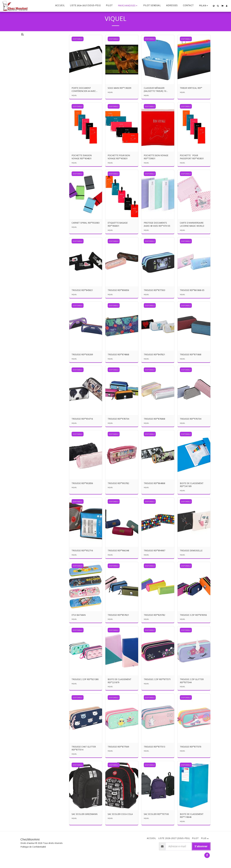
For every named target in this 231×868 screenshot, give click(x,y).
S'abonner (201, 854)
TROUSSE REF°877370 (191, 755)
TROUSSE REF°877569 (118, 755)
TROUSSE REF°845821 (82, 298)
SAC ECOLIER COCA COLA (120, 822)
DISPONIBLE (78, 47)
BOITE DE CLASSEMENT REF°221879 (119, 689)
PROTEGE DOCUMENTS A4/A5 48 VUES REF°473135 (157, 232)
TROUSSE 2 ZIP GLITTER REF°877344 (192, 689)
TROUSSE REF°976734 (191, 427)
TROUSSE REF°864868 (154, 491)
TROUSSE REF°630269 (82, 362)
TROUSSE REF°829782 (154, 623)
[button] (204, 6)
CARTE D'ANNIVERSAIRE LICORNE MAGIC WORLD (192, 232)
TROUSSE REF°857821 (118, 623)
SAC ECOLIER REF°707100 (156, 822)
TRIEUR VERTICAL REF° (191, 96)
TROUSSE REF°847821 (154, 362)
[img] (86, 68)
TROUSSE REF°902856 (82, 491)
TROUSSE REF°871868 (191, 362)
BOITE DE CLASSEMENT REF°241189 (192, 493)
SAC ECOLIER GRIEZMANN (84, 822)
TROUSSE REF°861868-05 (192, 298)
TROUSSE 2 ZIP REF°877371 (157, 687)
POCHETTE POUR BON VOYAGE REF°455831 (119, 165)
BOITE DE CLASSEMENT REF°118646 (192, 824)
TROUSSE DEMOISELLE (191, 558)
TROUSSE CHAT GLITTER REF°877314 (84, 756)
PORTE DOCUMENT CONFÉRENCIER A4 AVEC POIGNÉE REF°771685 (84, 98)
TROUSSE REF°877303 (154, 298)
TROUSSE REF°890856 (118, 298)
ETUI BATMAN (79, 623)
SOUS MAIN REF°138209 (119, 96)
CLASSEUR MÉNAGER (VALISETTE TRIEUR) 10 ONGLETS (155, 98)
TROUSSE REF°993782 (118, 491)
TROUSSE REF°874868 (118, 362)
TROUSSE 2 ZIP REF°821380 (85, 687)
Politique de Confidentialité (33, 855)
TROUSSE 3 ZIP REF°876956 (193, 623)
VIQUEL (74, 103)
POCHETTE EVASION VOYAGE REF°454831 (82, 165)
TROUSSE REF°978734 (118, 427)
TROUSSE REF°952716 (82, 558)
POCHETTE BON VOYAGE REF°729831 (156, 165)
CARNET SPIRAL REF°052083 (86, 231)
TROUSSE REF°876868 (154, 427)
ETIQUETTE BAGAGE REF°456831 (118, 232)
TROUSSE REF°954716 (82, 427)
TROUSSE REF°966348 (118, 558)
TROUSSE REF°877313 (154, 755)
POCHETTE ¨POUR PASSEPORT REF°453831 (192, 165)
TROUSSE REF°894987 (154, 558)
